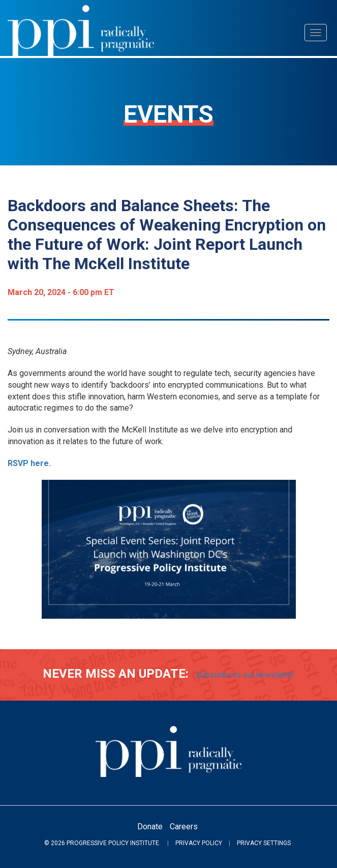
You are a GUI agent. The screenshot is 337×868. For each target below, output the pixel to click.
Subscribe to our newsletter (245, 675)
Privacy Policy (199, 843)
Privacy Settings (264, 843)
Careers (184, 827)
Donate (150, 827)
